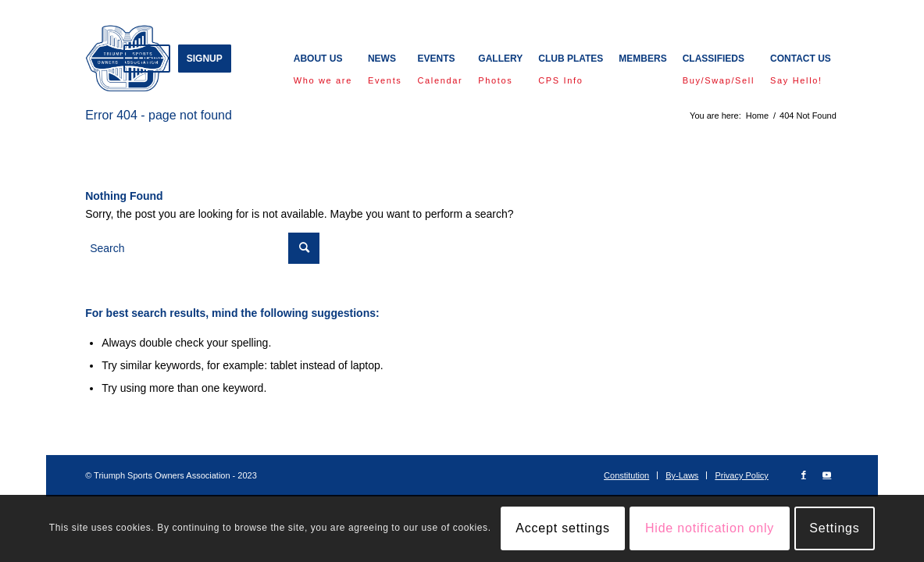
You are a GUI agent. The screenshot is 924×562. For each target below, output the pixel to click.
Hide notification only (710, 528)
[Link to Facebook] (804, 475)
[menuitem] (147, 59)
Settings (834, 528)
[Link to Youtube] (827, 475)
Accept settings (563, 528)
